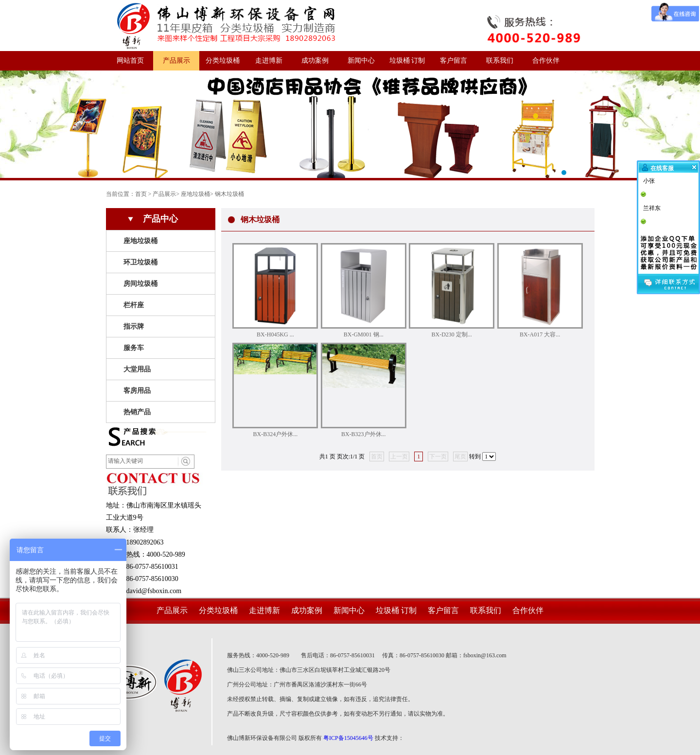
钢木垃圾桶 (229, 194)
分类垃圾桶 (223, 61)
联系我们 (500, 61)
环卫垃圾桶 (140, 262)
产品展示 (176, 61)
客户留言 (454, 61)
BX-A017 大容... (540, 334)
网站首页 (130, 61)
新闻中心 (361, 61)
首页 (141, 194)
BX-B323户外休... (364, 434)
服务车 (134, 348)
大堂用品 (137, 369)
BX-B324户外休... (276, 434)
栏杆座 (134, 305)
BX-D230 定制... (452, 334)
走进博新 (269, 61)
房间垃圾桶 (140, 284)
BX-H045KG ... (275, 334)
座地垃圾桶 (195, 194)
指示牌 (134, 326)
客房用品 (137, 391)
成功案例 (315, 61)
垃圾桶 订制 (407, 61)
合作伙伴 (546, 61)
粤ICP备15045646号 (348, 738)
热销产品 (137, 412)
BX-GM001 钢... (364, 334)
